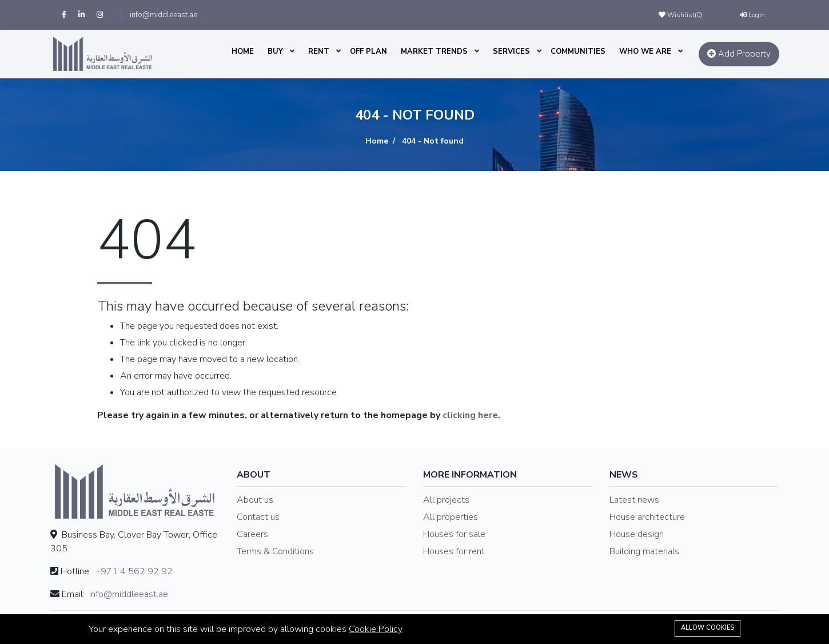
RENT (319, 51)
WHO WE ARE (645, 51)
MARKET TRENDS (434, 51)
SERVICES (511, 51)
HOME (243, 51)
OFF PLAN (368, 51)
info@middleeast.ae (164, 15)
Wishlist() (680, 15)
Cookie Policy (376, 629)
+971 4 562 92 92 (134, 571)
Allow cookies (708, 628)
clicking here (470, 415)
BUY (275, 51)
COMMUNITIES (578, 51)
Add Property (739, 54)
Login (752, 15)
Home (377, 141)
